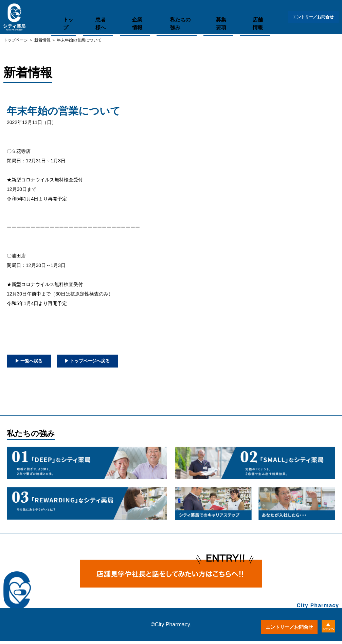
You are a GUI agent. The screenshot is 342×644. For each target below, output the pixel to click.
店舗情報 (243, 15)
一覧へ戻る (37, 362)
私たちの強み (171, 15)
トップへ (324, 627)
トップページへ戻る (116, 362)
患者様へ (99, 15)
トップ (67, 15)
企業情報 (132, 15)
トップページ (16, 40)
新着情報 (42, 40)
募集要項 (209, 15)
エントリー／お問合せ (311, 17)
